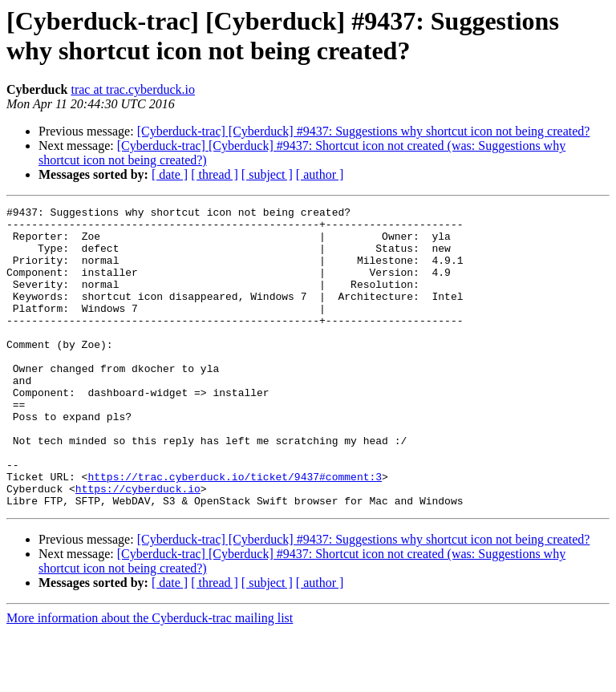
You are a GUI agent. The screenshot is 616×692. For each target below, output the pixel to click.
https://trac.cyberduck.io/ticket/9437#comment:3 (235, 532)
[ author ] (320, 174)
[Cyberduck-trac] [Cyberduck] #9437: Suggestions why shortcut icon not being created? (364, 131)
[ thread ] (215, 174)
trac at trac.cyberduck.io (133, 89)
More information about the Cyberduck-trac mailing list (150, 678)
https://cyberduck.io (138, 546)
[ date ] (170, 174)
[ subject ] (267, 174)
